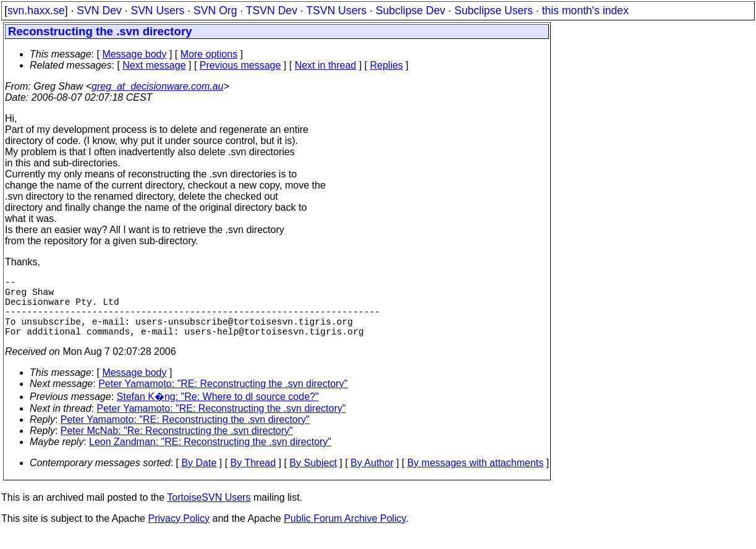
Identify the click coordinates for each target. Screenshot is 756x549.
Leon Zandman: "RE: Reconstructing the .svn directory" (210, 457)
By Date (199, 478)
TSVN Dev (272, 11)
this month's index (585, 11)
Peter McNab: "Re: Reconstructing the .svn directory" (177, 445)
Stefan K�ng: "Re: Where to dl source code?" (218, 411)
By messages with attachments (476, 478)
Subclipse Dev (410, 11)
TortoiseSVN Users (209, 512)
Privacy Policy (179, 533)
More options (209, 54)
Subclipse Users (494, 11)
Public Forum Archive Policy (345, 533)
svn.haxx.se (36, 11)
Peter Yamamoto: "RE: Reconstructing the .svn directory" (223, 398)
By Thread (253, 478)
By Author (372, 478)
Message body (134, 54)
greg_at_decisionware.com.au (157, 86)
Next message (154, 65)
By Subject (313, 478)
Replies (387, 65)
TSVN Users (336, 11)
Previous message (240, 65)
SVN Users (157, 11)
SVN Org (215, 11)
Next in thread (326, 65)
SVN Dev (99, 11)
